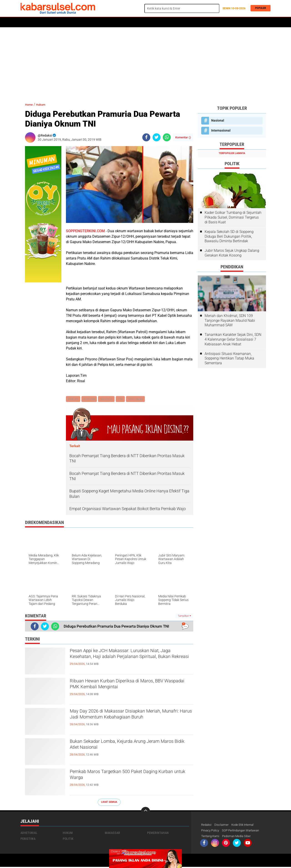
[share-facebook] (146, 137)
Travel (201, 22)
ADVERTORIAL (154, 22)
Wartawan (138, 399)
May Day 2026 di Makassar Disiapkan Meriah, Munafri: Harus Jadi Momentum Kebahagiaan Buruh (128, 720)
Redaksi (207, 825)
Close (115, 851)
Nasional (108, 399)
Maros (173, 22)
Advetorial (29, 833)
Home (27, 22)
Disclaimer (223, 825)
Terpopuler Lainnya (232, 153)
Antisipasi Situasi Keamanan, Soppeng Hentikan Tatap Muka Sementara (229, 358)
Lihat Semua (109, 802)
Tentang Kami (211, 837)
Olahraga (111, 22)
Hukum (73, 22)
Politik (41, 22)
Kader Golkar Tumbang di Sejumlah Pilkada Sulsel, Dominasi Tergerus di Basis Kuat (233, 217)
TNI (122, 399)
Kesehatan (131, 22)
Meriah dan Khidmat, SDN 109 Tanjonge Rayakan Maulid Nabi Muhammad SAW (230, 321)
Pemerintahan (158, 833)
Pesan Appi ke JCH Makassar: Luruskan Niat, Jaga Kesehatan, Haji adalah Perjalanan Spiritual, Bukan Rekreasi (127, 659)
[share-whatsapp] (167, 137)
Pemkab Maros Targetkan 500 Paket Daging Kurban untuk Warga (126, 776)
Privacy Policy (211, 831)
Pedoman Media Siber (239, 837)
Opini (187, 22)
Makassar (112, 833)
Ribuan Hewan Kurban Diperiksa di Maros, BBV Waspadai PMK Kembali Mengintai (130, 686)
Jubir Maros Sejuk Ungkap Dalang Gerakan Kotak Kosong (232, 253)
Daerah (57, 22)
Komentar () (183, 137)
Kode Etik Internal (245, 825)
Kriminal (90, 399)
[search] (182, 8)
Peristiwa (91, 22)
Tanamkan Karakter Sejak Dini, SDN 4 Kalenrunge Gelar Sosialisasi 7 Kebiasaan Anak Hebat (233, 339)
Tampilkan (184, 616)
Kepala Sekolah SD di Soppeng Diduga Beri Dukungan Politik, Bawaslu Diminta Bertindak (229, 236)
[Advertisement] (145, 62)
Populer (259, 8)
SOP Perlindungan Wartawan (244, 831)
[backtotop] (145, 812)
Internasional (221, 130)
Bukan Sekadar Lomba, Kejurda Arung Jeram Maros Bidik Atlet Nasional (127, 746)
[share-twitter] (157, 137)
